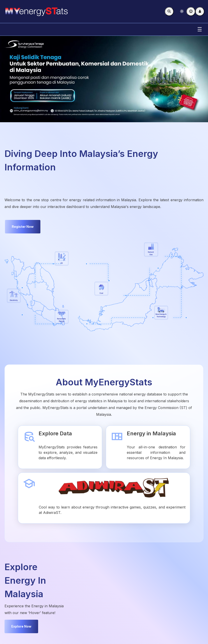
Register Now (23, 227)
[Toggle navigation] (200, 29)
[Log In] (200, 11)
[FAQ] (191, 11)
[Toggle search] (169, 11)
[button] (182, 11)
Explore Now (21, 626)
